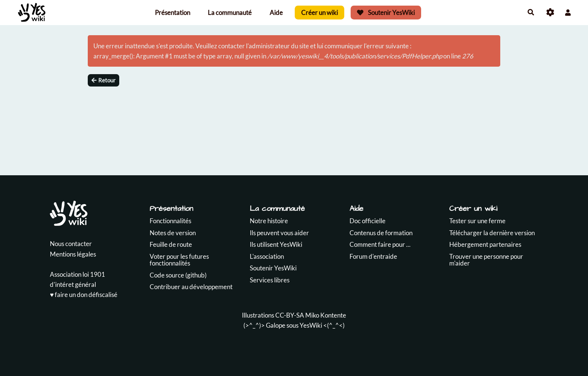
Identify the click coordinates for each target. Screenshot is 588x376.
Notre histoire (269, 221)
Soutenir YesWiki (386, 13)
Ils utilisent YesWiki (276, 244)
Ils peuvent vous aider (279, 233)
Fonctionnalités (170, 221)
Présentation (172, 13)
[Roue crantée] (550, 13)
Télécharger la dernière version (492, 233)
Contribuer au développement (191, 287)
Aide (276, 13)
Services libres (270, 280)
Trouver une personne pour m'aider (486, 260)
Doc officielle (367, 221)
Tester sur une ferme (477, 221)
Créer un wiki (319, 13)
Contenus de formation (381, 233)
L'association (267, 256)
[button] (568, 13)
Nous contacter (71, 244)
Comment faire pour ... (380, 244)
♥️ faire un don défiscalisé (84, 295)
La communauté (230, 13)
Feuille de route (171, 244)
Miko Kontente (326, 315)
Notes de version (173, 233)
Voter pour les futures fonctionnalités (179, 260)
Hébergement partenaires (485, 244)
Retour (103, 80)
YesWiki (311, 325)
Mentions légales (73, 254)
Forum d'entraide (373, 256)
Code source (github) (178, 275)
